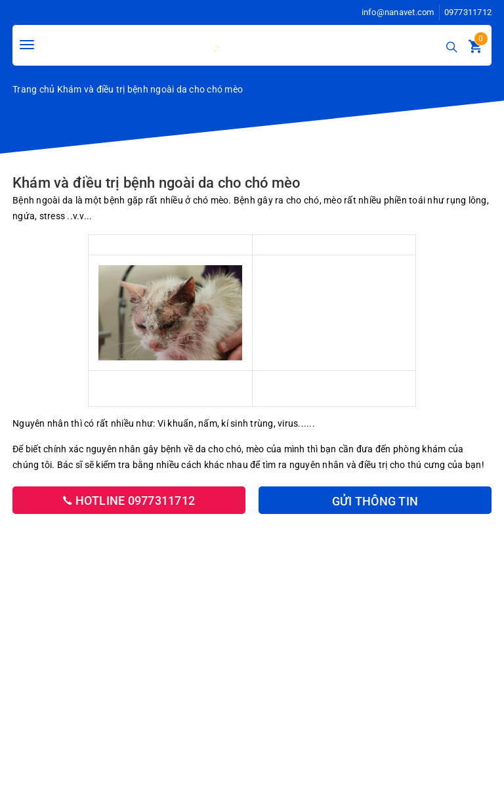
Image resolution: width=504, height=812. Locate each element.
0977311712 (468, 12)
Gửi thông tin (375, 501)
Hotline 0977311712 (129, 501)
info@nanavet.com (398, 12)
